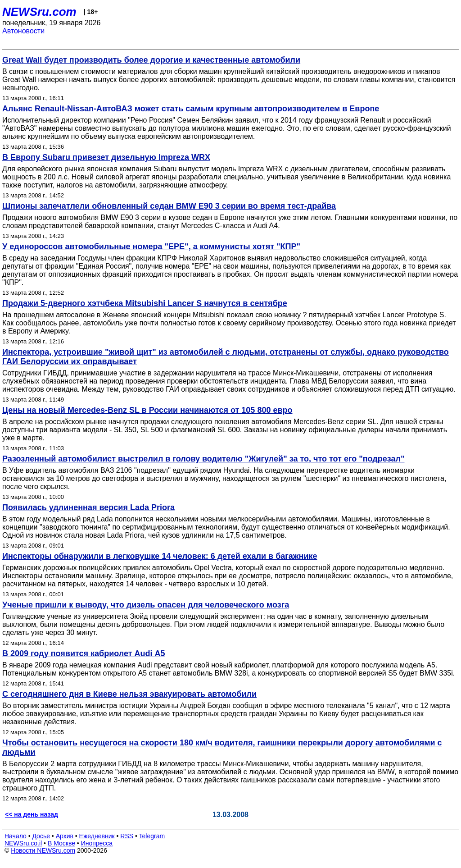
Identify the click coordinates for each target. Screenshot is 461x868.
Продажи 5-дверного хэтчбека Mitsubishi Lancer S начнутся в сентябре (145, 303)
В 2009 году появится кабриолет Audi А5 (84, 653)
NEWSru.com (39, 12)
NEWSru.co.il (23, 843)
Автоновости (23, 31)
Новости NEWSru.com (43, 850)
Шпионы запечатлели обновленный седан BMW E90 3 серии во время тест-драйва (169, 206)
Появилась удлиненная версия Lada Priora (88, 507)
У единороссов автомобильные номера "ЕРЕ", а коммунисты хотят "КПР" (151, 247)
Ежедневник (97, 836)
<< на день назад (32, 814)
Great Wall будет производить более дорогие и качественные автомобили (151, 60)
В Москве (61, 843)
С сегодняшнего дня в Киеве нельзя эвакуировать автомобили (129, 694)
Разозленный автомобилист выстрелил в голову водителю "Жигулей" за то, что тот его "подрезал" (203, 459)
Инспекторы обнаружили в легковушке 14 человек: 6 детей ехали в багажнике (160, 556)
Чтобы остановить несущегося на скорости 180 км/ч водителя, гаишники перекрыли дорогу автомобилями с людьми (222, 747)
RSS (127, 836)
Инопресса (97, 843)
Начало (16, 836)
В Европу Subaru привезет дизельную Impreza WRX (106, 157)
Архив (65, 836)
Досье (41, 836)
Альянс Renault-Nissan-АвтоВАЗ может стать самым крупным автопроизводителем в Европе (191, 109)
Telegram (152, 836)
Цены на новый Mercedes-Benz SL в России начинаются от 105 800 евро (147, 410)
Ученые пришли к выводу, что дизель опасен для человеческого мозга (146, 605)
